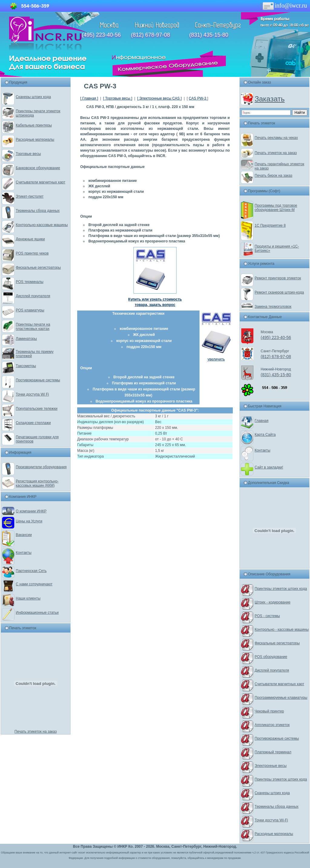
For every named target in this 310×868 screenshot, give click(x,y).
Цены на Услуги (29, 521)
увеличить (216, 359)
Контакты (24, 553)
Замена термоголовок (273, 307)
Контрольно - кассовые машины (282, 630)
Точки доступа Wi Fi (32, 394)
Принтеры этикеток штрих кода (281, 589)
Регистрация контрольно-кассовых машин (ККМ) (37, 483)
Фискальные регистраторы (38, 268)
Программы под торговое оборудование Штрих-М (276, 208)
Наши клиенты (28, 598)
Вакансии (24, 535)
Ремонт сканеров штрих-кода (279, 292)
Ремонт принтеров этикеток (278, 278)
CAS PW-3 (198, 98)
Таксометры (26, 366)
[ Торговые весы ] (117, 98)
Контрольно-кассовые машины (42, 225)
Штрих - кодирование (272, 602)
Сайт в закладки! (269, 467)
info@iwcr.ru (283, 5)
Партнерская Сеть (31, 571)
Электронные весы (271, 766)
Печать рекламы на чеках (276, 138)
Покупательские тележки (37, 409)
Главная (262, 421)
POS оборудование (271, 657)
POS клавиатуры (30, 310)
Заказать (270, 99)
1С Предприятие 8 (270, 225)
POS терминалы (30, 282)
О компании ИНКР (31, 511)
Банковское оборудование (38, 168)
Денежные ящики (30, 239)
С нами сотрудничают (34, 584)
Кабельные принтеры (34, 125)
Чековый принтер (269, 711)
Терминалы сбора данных (38, 211)
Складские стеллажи (33, 423)
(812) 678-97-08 (150, 35)
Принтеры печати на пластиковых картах (33, 327)
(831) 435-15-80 (209, 35)
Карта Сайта (265, 435)
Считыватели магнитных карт (41, 182)
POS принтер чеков (32, 253)
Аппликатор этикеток (272, 725)
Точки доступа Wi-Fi (271, 820)
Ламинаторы (26, 339)
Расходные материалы (35, 140)
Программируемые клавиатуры (281, 698)
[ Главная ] (89, 98)
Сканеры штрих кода (33, 97)
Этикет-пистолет (30, 196)
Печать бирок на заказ (274, 176)
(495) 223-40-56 (101, 35)
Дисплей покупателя (33, 296)
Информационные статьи (37, 613)
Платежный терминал (273, 752)
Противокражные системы (38, 380)
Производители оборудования (41, 467)
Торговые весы (28, 154)
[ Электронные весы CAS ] (159, 98)
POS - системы (267, 616)
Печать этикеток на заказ (36, 732)
